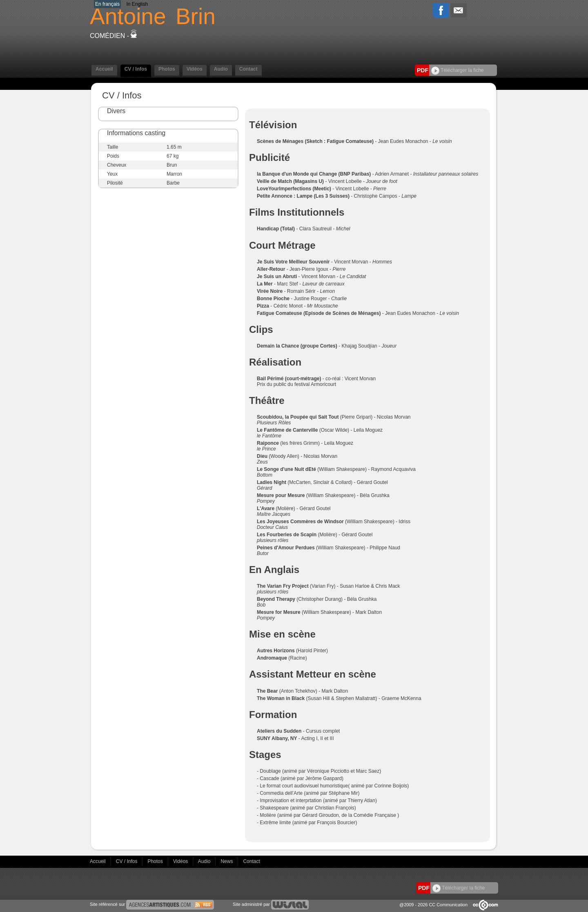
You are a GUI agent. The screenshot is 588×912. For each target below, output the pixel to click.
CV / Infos (136, 69)
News (227, 861)
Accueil (104, 69)
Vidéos (195, 69)
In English (137, 4)
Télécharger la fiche (458, 70)
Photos (167, 69)
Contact (248, 69)
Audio (221, 69)
